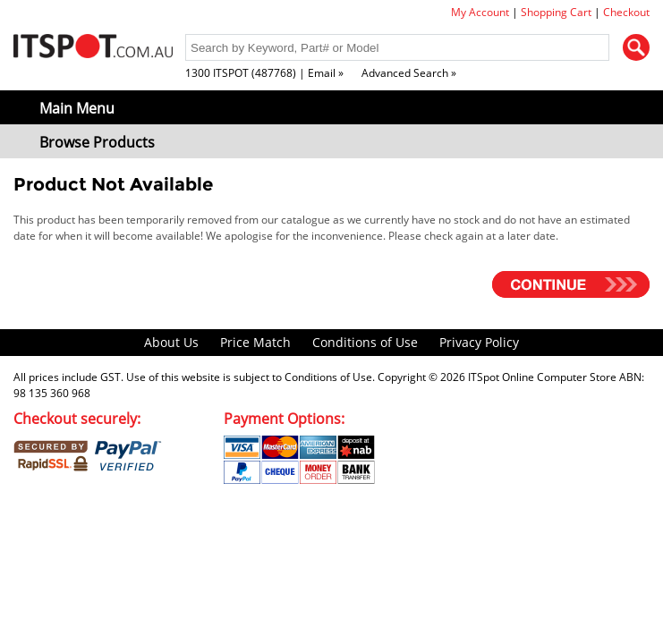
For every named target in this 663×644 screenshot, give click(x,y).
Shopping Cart (556, 12)
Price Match (255, 342)
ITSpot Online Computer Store (542, 377)
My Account (480, 12)
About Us (171, 342)
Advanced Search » (409, 73)
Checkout (626, 12)
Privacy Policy (479, 342)
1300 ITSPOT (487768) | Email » (264, 73)
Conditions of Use (365, 342)
